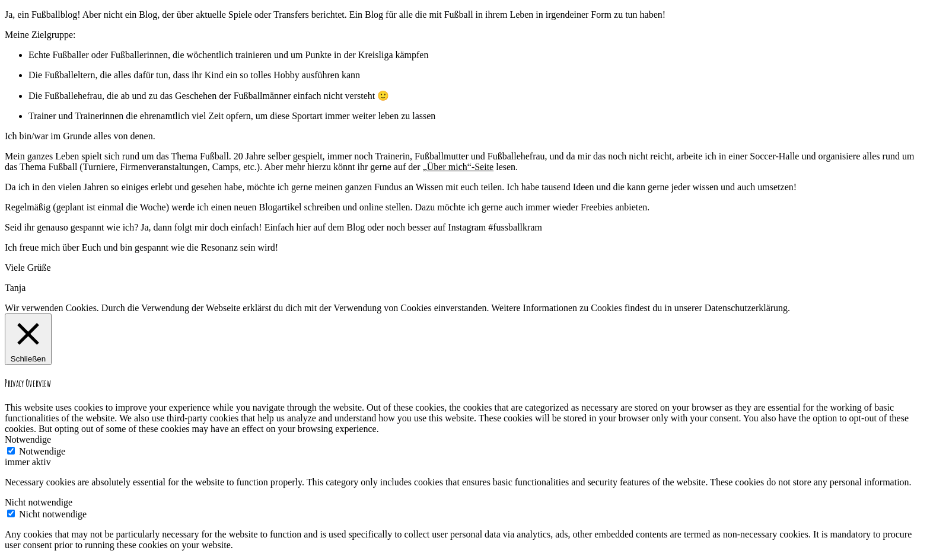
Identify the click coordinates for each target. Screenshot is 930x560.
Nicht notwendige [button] (39, 502)
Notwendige (42, 451)
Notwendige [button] (28, 439)
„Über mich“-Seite (458, 167)
